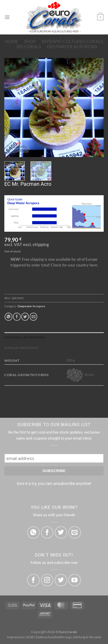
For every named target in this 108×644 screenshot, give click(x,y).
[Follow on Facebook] (33, 580)
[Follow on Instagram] (47, 580)
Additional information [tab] (25, 337)
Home (12, 41)
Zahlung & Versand (87, 637)
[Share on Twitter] (25, 317)
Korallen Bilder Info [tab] (21, 348)
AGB (30, 637)
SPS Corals (29, 47)
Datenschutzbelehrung (53, 637)
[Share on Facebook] (17, 317)
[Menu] (7, 17)
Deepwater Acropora (72, 47)
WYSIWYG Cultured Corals (72, 41)
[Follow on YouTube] (74, 580)
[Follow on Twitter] (61, 580)
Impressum (15, 637)
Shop (30, 41)
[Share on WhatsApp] (8, 317)
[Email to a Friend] (33, 317)
